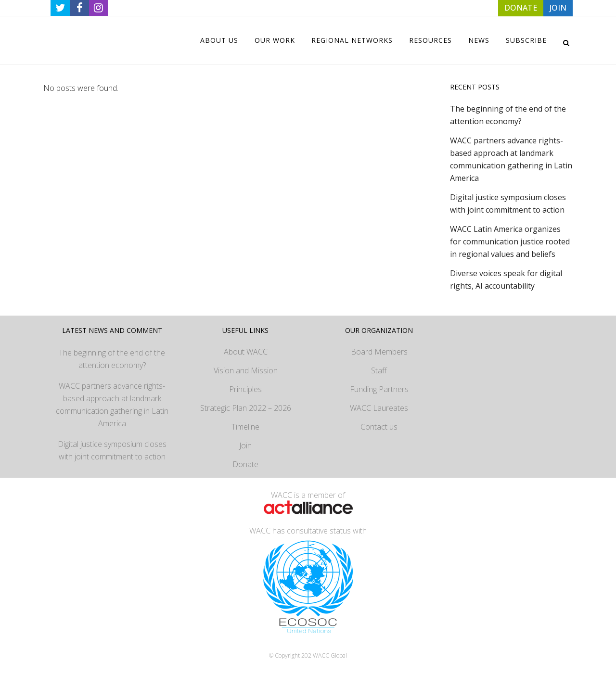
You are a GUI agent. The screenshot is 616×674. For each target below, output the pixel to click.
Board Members (379, 352)
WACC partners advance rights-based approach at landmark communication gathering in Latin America (112, 405)
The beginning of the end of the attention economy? (112, 359)
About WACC (246, 352)
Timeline (245, 427)
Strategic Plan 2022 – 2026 (246, 408)
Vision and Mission (246, 370)
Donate (245, 464)
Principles (245, 389)
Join (245, 445)
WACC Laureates (379, 408)
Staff (379, 370)
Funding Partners (379, 389)
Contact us (379, 427)
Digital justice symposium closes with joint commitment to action (112, 450)
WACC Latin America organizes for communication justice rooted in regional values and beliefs (510, 242)
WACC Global (330, 655)
